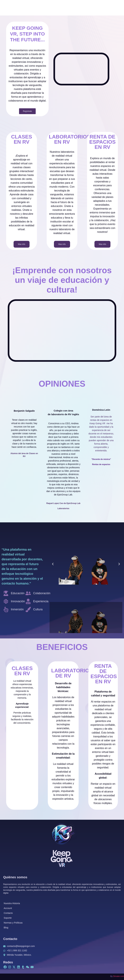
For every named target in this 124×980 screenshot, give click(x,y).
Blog (6, 928)
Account (8, 908)
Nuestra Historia (12, 903)
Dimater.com (119, 976)
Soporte (8, 918)
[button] (53, 564)
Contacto (8, 913)
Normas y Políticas (13, 923)
